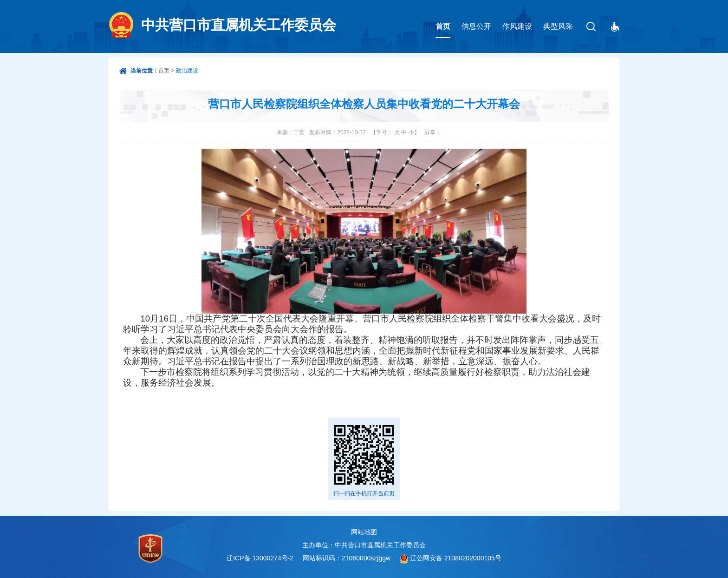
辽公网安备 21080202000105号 (456, 558)
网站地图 (364, 532)
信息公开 (476, 26)
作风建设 (517, 26)
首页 (443, 26)
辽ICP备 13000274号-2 (260, 558)
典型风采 (558, 26)
